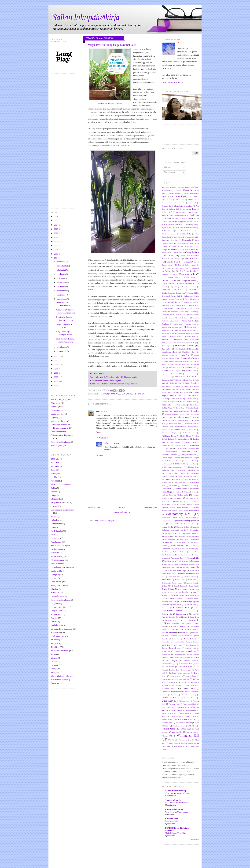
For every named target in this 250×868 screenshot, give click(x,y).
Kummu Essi (166, 430)
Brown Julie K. (190, 246)
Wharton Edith (191, 732)
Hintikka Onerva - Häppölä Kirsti (183, 337)
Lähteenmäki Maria (175, 476)
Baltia (53, 488)
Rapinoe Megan (177, 583)
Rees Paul (181, 589)
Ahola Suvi (180, 200)
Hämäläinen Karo (189, 352)
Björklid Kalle (186, 234)
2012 (56, 360)
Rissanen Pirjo (167, 595)
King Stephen (192, 408)
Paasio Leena (186, 555)
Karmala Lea (179, 386)
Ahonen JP (192, 200)
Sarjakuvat (55, 633)
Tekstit (168, 167)
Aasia (53, 473)
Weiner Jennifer (176, 732)
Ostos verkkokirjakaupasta (62, 435)
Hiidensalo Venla (184, 333)
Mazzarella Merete (190, 492)
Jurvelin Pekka (178, 374)
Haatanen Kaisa (180, 315)
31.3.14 (116, 443)
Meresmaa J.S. (191, 498)
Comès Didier (166, 268)
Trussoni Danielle (175, 685)
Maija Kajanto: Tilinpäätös (176, 833)
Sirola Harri (184, 633)
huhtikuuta (61, 295)
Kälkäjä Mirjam (186, 436)
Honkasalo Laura (181, 340)
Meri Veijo (165, 501)
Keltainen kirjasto (58, 545)
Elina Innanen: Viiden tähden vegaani (106, 380)
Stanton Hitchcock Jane (171, 648)
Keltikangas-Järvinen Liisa (187, 399)
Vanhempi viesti (150, 507)
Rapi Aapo (165, 583)
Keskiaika (55, 553)
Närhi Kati (169, 542)
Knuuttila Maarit (170, 414)
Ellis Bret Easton (167, 293)
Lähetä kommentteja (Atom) (105, 520)
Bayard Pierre (166, 228)
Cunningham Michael (181, 268)
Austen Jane (187, 218)
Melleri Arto (182, 495)
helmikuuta (62, 347)
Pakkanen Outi (177, 558)
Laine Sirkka (175, 442)
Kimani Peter (180, 408)
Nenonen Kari (194, 530)
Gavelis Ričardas (190, 302)
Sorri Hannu (178, 645)
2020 (56, 241)
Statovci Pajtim (191, 648)
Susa (98, 411)
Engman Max (180, 293)
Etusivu (122, 507)
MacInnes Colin (190, 480)
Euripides (180, 296)
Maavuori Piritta (191, 476)
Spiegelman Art (191, 645)
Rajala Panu (166, 580)
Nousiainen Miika (189, 533)
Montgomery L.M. (178, 514)
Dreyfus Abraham (168, 284)
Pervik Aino (195, 564)
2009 (56, 373)
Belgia (54, 495)
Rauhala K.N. (166, 586)
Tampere (54, 643)
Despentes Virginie (168, 274)
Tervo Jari (187, 670)
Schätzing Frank (186, 623)
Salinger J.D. (167, 614)
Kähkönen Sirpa (169, 436)
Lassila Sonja (169, 448)
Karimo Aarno (167, 386)
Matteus (178, 492)
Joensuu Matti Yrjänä (171, 370)
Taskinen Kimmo (185, 667)
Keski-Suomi (56, 549)
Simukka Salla (191, 629)
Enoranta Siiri (192, 293)
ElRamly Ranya (179, 290)
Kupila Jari (193, 430)
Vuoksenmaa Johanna (184, 723)
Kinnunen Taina (167, 411)
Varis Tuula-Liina (168, 707)
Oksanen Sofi (190, 545)
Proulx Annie (195, 571)
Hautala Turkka (191, 324)
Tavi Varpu (127, 394)
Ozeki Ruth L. (180, 552)
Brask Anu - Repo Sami (170, 240)
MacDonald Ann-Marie (171, 480)
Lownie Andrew (178, 467)
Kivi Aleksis (194, 411)
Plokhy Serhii (169, 571)
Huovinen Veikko (184, 345)
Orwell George (167, 552)
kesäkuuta (61, 286)
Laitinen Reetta (190, 442)
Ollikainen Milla (167, 549)
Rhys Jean (174, 592)
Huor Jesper (166, 346)
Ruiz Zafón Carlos (191, 598)
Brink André (186, 240)
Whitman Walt (167, 736)
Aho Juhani (176, 196)
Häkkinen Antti (192, 349)
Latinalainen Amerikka (60, 567)
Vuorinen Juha (178, 726)
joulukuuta (61, 262)
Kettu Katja (167, 405)
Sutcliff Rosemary (193, 654)
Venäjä (54, 669)
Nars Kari (183, 530)
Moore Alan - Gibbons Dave (172, 518)
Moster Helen (175, 524)
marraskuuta (62, 266)
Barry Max (193, 225)
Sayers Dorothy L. (189, 620)
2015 (56, 254)
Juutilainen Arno (191, 374)
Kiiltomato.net (171, 819)
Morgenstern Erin (167, 521)
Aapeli (174, 187)
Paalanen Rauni (194, 552)
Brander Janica (177, 237)
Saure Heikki (195, 617)
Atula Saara (195, 215)
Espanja (54, 516)
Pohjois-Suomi (57, 611)
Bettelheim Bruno (193, 231)
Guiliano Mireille (170, 312)
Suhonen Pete (179, 651)
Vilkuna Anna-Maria (169, 713)
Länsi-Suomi (56, 582)
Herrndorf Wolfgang (189, 330)
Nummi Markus (180, 536)
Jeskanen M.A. (175, 368)
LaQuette (171, 439)
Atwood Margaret (171, 218)
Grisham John (194, 308)
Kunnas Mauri (179, 430)
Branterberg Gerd (191, 237)
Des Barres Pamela (188, 271)
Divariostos (56, 403)
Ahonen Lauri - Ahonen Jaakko (173, 203)
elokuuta (60, 278)
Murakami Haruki (190, 524)
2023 (56, 229)
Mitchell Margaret (193, 504)
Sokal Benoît (190, 639)
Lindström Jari (167, 464)
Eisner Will (166, 290)
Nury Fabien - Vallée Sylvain (189, 539)
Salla (106, 443)
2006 (56, 385)
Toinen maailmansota (60, 651)
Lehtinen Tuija (194, 448)
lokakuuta (61, 270)
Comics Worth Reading (175, 791)
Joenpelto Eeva (190, 368)
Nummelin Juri (167, 536)
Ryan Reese (185, 602)
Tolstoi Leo (172, 682)
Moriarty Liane (182, 521)
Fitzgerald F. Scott (182, 299)
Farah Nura (168, 299)
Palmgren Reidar (193, 558)
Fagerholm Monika (193, 296)
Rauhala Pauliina (180, 586)
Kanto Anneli (190, 383)
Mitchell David (179, 504)
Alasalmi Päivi (167, 206)
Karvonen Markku (185, 389)
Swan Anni (168, 658)
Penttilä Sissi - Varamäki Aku (178, 564)
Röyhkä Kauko (191, 605)
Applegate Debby (167, 215)
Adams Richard (175, 194)
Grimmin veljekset (180, 308)
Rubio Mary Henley (175, 598)
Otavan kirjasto (57, 596)
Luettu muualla (57, 414)
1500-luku (55, 459)
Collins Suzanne (191, 265)
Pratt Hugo (182, 570)
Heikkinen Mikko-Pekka (170, 330)
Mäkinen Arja (195, 527)
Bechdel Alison (167, 231)
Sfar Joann (173, 626)
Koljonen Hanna (183, 417)
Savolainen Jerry (170, 620)
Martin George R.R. (182, 489)
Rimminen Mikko (189, 592)
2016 (56, 250)
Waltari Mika (168, 729)
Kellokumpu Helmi (168, 399)
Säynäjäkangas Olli (181, 658)
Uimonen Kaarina (184, 692)
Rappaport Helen (191, 583)
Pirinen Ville (194, 567)
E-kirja (54, 506)
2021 (56, 237)
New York (55, 593)
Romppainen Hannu (182, 595)
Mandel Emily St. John (189, 486)
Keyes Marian (181, 405)
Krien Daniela (180, 427)
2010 (56, 369)
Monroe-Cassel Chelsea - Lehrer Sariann (186, 511)
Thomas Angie (175, 676)
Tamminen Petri (167, 664)
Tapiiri (178, 664)
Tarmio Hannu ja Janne (191, 664)
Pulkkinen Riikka (170, 574)
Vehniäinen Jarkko (183, 707)
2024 (56, 225)
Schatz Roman (172, 623)
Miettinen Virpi (178, 501)
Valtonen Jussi (174, 704)
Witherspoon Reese (185, 740)
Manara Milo (173, 486)
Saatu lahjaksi (57, 445)
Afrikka (54, 477)
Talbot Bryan (171, 660)
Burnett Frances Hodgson (188, 250)
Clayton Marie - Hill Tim (171, 265)
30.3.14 (104, 411)
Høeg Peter (185, 355)
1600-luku (55, 463)
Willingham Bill (188, 735)
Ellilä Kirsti (192, 290)
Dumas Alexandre (186, 284)
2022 (56, 233)
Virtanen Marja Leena (169, 720)
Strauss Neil (166, 651)
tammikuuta (62, 351)
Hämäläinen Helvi (169, 352)
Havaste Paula (166, 327)
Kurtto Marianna (189, 433)
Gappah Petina (174, 302)
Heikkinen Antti (190, 327)
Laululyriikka (57, 571)
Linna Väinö (180, 464)
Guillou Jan (183, 312)
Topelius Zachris (186, 682)
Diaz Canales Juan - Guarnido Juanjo (178, 277)
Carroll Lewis (185, 256)
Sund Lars (192, 651)
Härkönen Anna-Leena (169, 355)
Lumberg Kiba (169, 470)
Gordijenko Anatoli (168, 305)
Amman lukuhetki (173, 800)
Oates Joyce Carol (184, 542)
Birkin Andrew (170, 234)
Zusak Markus (189, 743)
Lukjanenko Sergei (193, 467)
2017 (56, 246)
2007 (56, 381)
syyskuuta (61, 274)
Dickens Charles (169, 280)
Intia (53, 527)
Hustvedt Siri (166, 349)
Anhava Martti (181, 212)
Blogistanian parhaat (59, 502)
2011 (56, 365)
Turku (53, 654)
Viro (53, 672)
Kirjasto (54, 407)
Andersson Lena (190, 209)
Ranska (54, 618)
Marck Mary (166, 489)
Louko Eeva (166, 467)
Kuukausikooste (58, 564)
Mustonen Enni (182, 527)
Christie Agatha (191, 258)
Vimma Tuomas (176, 717)
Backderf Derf (192, 221)
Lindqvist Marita (191, 461)
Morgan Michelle (191, 518)
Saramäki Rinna (167, 617)
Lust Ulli (168, 473)
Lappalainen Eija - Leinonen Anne (174, 445)
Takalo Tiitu (195, 658)
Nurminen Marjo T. (171, 539)
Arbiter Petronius (182, 215)
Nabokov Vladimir (171, 530)
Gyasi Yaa (193, 312)
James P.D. (186, 364)
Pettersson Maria (181, 567)
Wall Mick (192, 726)
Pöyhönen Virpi (175, 577)
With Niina (172, 740)
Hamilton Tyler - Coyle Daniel (178, 318)
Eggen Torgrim (176, 287)
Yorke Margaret (174, 743)
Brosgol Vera (176, 246)
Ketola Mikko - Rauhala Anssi (186, 402)
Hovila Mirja (192, 343)
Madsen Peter (167, 483)
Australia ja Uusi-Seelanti (62, 484)
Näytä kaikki (195, 840)
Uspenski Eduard (190, 698)
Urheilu (54, 662)
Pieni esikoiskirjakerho (60, 442)
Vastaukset (104, 438)
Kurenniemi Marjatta (169, 433)
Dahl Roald (195, 268)
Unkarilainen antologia (189, 695)
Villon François (186, 713)
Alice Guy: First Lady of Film (177, 793)
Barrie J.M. (181, 225)
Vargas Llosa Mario (190, 704)
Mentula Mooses (176, 498)
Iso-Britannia (56, 531)
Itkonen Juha (186, 358)
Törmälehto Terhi (168, 692)
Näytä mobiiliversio (123, 512)
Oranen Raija (192, 549)
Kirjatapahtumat (58, 560)
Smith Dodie (188, 636)
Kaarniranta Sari (167, 380)
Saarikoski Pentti (182, 607)
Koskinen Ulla (167, 427)
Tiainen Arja (166, 679)
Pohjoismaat (56, 614)
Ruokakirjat (56, 625)
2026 (56, 217)
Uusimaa (55, 665)
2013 (56, 356)
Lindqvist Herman (175, 461)
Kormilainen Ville (175, 424)
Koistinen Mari (184, 414)
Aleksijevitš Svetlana (184, 206)
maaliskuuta (62, 299)
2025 (56, 221)
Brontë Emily (176, 243)
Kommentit (169, 173)
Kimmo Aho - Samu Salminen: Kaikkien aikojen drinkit (113, 384)
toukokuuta (62, 291)
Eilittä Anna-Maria (190, 287)
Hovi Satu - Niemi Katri (177, 343)
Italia (53, 535)
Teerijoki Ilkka (174, 670)
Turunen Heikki (169, 688)
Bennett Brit (180, 231)
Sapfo (194, 614)
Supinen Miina (167, 654)
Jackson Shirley (174, 361)
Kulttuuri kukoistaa (174, 809)
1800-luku (55, 470)
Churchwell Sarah (173, 262)
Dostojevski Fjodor (188, 281)
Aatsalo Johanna (185, 187)
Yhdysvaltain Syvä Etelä (61, 676)
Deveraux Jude (187, 274)
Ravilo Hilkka (168, 589)
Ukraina (54, 658)
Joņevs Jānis (166, 374)
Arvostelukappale (58, 399)
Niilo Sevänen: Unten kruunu (177, 812)
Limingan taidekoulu (188, 455)
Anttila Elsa (193, 212)
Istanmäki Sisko (173, 358)
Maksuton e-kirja (58, 421)
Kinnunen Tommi (181, 411)
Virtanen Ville (167, 723)
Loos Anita (193, 464)
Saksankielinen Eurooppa (61, 629)
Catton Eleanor (175, 259)
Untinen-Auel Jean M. (171, 698)
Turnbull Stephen (191, 685)
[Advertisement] (130, 860)
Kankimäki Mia (175, 383)
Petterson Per (168, 567)
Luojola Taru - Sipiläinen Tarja (188, 470)
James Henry (174, 364)
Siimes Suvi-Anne (177, 629)
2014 (56, 258)
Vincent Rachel (191, 717)
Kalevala (178, 380)
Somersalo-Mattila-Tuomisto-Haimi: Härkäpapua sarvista (114, 377)
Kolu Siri (196, 417)
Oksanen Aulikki (176, 546)
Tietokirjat (55, 647)
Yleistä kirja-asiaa (58, 680)
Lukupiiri (55, 574)
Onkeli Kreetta (180, 549)
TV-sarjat (55, 640)
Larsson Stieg (194, 445)
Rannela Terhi (179, 580)
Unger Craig (175, 695)
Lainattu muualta (58, 410)
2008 (56, 377)
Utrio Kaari (167, 701)
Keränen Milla (167, 402)
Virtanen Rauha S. (188, 720)
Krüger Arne (192, 427)
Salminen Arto (182, 614)
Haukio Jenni (177, 324)
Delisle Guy (170, 271)
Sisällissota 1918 (58, 636)
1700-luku (55, 466)
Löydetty (55, 418)
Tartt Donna (169, 667)
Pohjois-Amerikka (58, 607)
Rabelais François (190, 577)
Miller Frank (166, 504)
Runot (53, 622)
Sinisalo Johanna (169, 633)
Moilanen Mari (183, 507)
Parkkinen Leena (170, 561)
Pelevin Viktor (183, 561)
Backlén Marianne (168, 225)
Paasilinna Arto (171, 555)
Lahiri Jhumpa (184, 439)
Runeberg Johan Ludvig (170, 602)
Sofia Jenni (176, 639)
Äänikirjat (55, 683)
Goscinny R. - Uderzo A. (187, 305)
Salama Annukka (175, 611)
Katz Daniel (184, 392)
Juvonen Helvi (167, 377)
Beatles (54, 492)
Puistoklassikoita (172, 821)
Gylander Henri (167, 315)
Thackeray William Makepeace (180, 673)
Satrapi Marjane (181, 617)
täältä (173, 75)
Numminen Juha (194, 536)
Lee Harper (181, 448)
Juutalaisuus (56, 542)
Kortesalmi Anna (191, 424)
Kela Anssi (192, 396)
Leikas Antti (186, 451)
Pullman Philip (185, 574)
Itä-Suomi (55, 538)
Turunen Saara (189, 689)
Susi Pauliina (179, 654)
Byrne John (166, 253)
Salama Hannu (191, 611)
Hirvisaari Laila (167, 340)
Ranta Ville (192, 580)
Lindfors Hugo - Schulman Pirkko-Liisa (176, 458)
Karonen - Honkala (193, 386)
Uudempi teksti (95, 507)
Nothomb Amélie (171, 533)
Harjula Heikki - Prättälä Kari (180, 321)
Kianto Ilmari (195, 405)
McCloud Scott (167, 495)
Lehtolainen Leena (171, 451)
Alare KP (193, 203)
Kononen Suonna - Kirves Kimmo (176, 420)
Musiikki (55, 589)
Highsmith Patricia (168, 333)
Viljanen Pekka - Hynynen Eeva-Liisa (183, 710)
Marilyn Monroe (58, 585)
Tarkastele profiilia (173, 83)
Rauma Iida (193, 586)
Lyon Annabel (181, 473)
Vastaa (99, 432)
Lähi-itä (54, 578)
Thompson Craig (190, 676)
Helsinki (54, 520)
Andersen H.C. (174, 209)
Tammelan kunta (189, 661)
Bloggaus (55, 499)
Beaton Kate (179, 228)
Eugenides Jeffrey (168, 296)
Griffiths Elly (166, 308)
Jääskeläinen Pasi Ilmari (185, 377)
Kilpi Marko (168, 408)
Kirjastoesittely (57, 556)
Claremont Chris (190, 262)
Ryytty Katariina (176, 605)
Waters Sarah (186, 729)
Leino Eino (174, 455)
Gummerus (118, 104)
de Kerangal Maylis (182, 746)
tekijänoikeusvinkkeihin (172, 778)
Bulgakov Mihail (169, 249)
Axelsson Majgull (177, 221)
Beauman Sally (191, 228)
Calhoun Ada (177, 253)
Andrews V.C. (167, 212)
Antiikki (54, 481)
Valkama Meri (184, 701)
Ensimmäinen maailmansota (63, 510)
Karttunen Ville (170, 389)
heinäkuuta (61, 282)
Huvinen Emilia (179, 349)
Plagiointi (55, 604)
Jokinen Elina (191, 371)
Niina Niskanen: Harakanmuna (177, 803)
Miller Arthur (192, 501)
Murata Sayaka (167, 527)
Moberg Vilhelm (170, 507)
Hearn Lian (178, 327)
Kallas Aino (188, 380)
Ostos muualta (57, 432)
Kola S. (171, 417)
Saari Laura (166, 608)
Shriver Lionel (185, 626)
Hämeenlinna (56, 524)
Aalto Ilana (165, 187)
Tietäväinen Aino (180, 679)
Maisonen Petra (181, 483)
